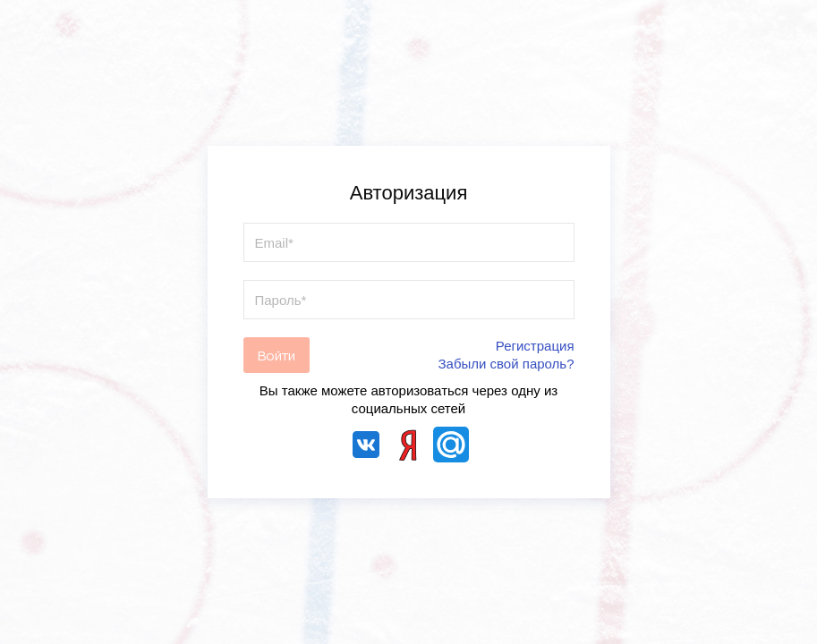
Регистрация (535, 346)
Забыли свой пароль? (506, 364)
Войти (277, 356)
